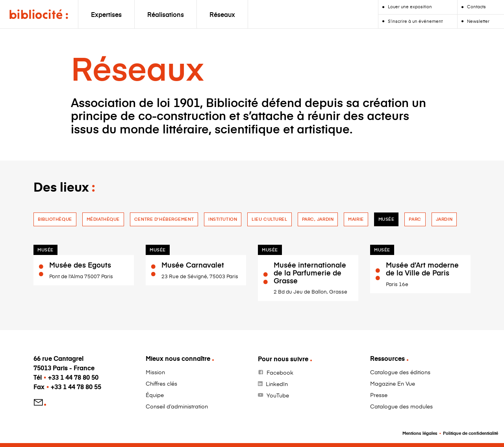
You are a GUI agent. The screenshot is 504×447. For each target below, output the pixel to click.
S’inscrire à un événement (415, 21)
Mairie (356, 219)
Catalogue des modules (401, 406)
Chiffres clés (161, 383)
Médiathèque (103, 219)
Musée (386, 219)
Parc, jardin (318, 219)
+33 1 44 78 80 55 (76, 387)
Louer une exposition (410, 6)
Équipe (155, 395)
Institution (223, 219)
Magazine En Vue (393, 383)
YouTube (278, 395)
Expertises (106, 14)
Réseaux (222, 14)
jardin (444, 219)
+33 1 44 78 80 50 (73, 377)
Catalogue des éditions (400, 372)
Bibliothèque (55, 219)
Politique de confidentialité (471, 433)
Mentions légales (420, 433)
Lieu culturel (269, 219)
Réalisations (166, 14)
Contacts (476, 6)
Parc (415, 219)
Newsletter (478, 21)
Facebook (280, 372)
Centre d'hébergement (164, 219)
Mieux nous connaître (178, 358)
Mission (155, 372)
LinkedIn (277, 384)
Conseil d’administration (177, 406)
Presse (379, 395)
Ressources (387, 358)
